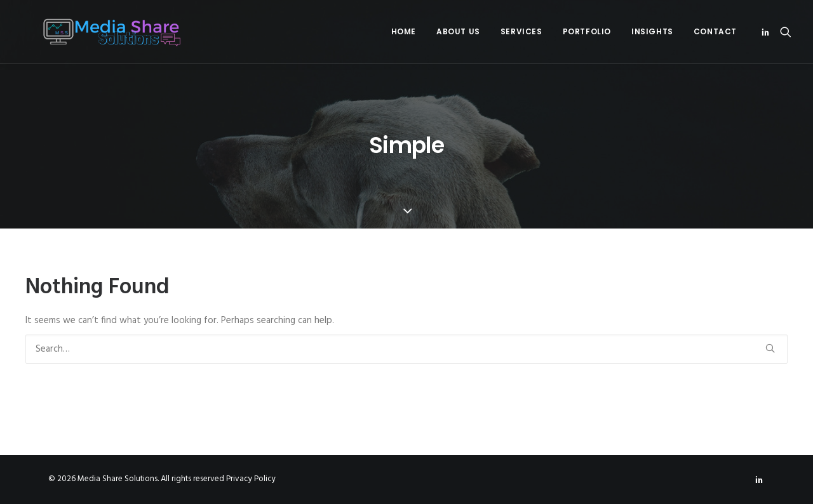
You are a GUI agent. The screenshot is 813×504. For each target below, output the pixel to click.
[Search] (406, 349)
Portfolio (587, 31)
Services (521, 31)
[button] (768, 32)
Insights (652, 31)
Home (404, 31)
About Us (458, 31)
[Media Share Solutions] (95, 32)
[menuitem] (404, 32)
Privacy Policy (251, 479)
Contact (715, 31)
